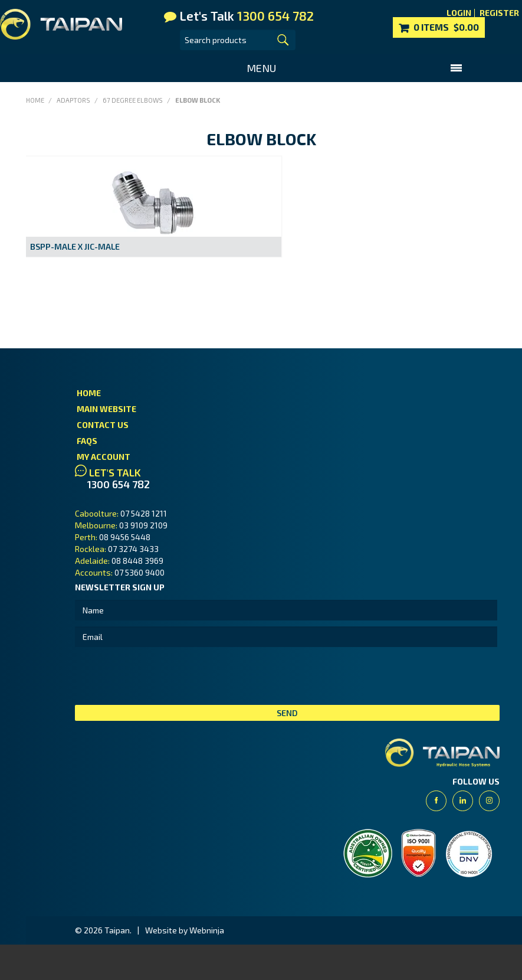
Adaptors (73, 100)
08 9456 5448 (125, 537)
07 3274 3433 (133, 549)
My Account (104, 457)
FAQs (87, 441)
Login (459, 13)
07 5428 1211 (144, 513)
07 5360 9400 (139, 572)
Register (499, 13)
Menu (261, 68)
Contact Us (103, 425)
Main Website (106, 409)
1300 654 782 (119, 484)
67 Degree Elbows (133, 100)
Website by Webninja (185, 930)
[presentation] (165, 676)
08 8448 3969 (137, 561)
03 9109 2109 (143, 525)
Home (35, 100)
